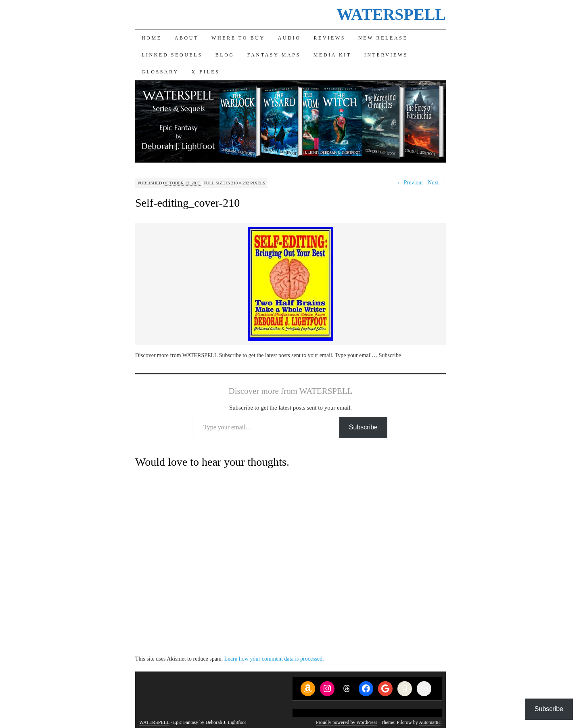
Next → (437, 183)
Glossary (160, 72)
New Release (383, 38)
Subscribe (363, 427)
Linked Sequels (172, 55)
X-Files (205, 72)
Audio (289, 38)
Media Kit (332, 55)
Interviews (386, 55)
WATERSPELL (391, 14)
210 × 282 (240, 183)
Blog (225, 55)
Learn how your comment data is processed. (274, 659)
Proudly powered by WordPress (347, 722)
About (187, 38)
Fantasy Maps (274, 55)
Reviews (330, 38)
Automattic (430, 722)
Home (152, 38)
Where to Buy (238, 38)
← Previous (410, 183)
